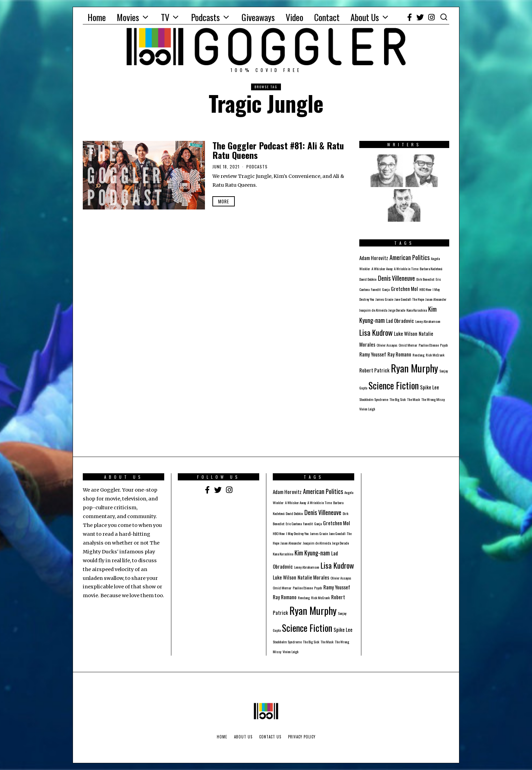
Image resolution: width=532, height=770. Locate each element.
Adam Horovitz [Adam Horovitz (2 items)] (374, 258)
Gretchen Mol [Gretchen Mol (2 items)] (404, 289)
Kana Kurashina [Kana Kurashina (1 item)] (417, 310)
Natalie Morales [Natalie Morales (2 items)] (313, 577)
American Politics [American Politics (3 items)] (410, 257)
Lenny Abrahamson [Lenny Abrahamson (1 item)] (428, 321)
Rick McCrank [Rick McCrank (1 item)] (435, 355)
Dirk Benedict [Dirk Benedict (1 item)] (425, 279)
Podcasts (205, 17)
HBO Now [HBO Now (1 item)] (425, 289)
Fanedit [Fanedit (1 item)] (376, 289)
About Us (365, 17)
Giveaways (258, 17)
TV (165, 17)
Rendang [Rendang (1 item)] (419, 355)
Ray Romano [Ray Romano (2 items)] (399, 354)
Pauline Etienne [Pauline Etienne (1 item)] (429, 345)
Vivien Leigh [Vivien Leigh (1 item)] (367, 409)
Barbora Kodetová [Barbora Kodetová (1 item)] (431, 269)
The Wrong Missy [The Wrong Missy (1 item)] (433, 399)
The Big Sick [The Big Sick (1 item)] (398, 399)
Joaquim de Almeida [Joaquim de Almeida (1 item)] (373, 310)
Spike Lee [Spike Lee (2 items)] (430, 387)
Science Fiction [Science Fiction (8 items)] (394, 385)
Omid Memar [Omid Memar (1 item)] (408, 345)
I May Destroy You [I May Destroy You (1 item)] (297, 533)
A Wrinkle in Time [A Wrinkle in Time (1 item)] (406, 269)
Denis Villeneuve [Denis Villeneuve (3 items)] (396, 278)
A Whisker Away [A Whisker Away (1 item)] (382, 269)
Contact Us (270, 737)
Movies (128, 17)
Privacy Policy (302, 737)
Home (97, 17)
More (224, 201)
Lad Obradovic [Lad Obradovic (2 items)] (400, 320)
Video (294, 17)
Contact (327, 17)
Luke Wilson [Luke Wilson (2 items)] (406, 333)
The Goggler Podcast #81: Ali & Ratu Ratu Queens (278, 150)
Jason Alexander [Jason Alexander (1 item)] (436, 299)
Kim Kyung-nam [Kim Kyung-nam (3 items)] (312, 553)
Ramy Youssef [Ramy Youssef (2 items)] (373, 354)
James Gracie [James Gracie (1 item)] (384, 299)
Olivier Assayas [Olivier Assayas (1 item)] (387, 345)
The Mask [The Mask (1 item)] (414, 399)
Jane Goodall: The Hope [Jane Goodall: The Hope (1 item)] (409, 299)
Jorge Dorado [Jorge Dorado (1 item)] (397, 310)
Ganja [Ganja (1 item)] (386, 289)
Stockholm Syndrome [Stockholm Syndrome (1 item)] (374, 399)
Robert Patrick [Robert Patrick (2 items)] (374, 370)
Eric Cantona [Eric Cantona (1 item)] (294, 524)
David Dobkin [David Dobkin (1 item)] (368, 279)
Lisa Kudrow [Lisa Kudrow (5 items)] (376, 332)
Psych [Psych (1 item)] (444, 345)
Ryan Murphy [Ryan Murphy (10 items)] (414, 368)
